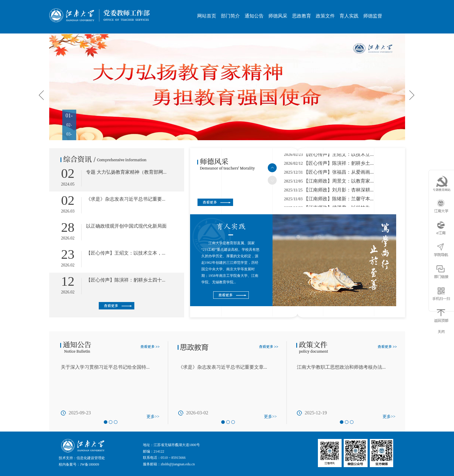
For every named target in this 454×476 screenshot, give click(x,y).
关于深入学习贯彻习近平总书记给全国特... (105, 367)
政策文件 (325, 16)
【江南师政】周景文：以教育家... (339, 182)
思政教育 (302, 16)
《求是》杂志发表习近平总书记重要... (126, 199)
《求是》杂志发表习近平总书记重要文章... (223, 367)
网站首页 (207, 16)
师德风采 (278, 16)
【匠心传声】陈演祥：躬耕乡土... (339, 164)
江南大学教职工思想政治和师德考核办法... (341, 367)
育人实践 (349, 16)
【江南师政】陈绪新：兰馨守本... (339, 200)
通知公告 (254, 16)
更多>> (153, 417)
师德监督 (373, 16)
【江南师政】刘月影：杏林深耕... (339, 191)
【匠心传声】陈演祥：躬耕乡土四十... (126, 280)
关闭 (441, 332)
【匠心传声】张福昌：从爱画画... (339, 173)
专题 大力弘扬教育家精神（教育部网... (126, 172)
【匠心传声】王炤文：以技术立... (339, 155)
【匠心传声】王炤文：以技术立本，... (126, 253)
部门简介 (230, 16)
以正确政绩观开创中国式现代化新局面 (126, 226)
